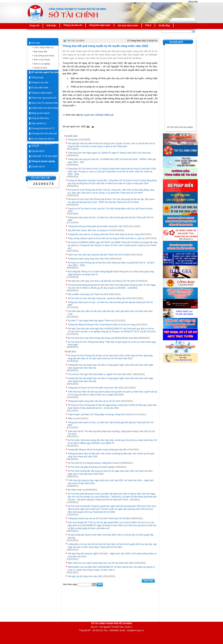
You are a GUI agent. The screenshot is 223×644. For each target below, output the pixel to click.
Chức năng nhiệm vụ (44, 47)
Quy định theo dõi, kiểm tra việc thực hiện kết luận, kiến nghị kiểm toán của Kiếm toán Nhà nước (110, 313)
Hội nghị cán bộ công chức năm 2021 (85, 576)
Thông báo (73, 140)
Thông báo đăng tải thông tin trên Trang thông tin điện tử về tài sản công (101, 325)
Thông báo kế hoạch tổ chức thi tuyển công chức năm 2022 (96, 388)
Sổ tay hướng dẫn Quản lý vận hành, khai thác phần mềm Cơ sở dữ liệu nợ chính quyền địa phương (111, 536)
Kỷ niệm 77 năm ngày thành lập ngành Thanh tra (91, 321)
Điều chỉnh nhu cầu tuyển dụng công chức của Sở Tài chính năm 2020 (101, 563)
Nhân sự (72, 418)
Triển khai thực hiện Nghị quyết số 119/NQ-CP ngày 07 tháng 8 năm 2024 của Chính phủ (109, 153)
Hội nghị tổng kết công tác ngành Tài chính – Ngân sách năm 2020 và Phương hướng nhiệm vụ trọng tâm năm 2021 (112, 555)
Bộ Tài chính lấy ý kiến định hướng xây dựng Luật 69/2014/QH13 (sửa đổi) (103, 338)
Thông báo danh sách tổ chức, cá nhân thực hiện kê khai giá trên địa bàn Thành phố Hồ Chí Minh (111, 219)
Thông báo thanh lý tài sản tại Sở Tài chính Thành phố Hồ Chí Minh (99, 518)
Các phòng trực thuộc (44, 56)
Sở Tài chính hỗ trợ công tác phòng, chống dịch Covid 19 (94, 463)
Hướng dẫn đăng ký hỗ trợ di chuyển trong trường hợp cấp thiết (97, 450)
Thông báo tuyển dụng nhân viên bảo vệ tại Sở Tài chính (94, 401)
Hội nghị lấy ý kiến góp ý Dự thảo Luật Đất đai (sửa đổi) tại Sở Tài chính (101, 281)
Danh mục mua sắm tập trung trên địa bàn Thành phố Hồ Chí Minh (99, 255)
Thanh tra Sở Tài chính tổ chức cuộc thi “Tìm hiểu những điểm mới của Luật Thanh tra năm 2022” (110, 210)
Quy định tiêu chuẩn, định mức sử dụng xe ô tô (90, 230)
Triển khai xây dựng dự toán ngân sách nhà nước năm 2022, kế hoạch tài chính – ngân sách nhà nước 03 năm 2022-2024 (111, 482)
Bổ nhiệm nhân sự (76, 490)
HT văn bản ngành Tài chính (45, 72)
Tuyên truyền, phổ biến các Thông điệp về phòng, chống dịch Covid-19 (101, 414)
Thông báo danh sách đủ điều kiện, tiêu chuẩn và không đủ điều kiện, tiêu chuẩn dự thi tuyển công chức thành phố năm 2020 (111, 455)
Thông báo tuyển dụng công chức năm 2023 (88, 259)
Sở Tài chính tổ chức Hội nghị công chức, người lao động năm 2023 (99, 298)
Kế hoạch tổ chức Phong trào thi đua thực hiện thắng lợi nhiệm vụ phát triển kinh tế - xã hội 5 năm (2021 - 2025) (111, 264)
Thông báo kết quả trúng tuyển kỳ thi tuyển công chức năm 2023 (98, 226)
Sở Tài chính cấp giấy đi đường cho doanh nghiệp (91, 467)
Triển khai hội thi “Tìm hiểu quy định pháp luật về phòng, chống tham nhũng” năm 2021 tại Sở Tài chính (111, 433)
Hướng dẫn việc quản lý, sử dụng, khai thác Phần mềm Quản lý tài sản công (103, 234)
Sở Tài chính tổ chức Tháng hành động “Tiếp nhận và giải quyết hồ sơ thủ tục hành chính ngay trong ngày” (112, 343)
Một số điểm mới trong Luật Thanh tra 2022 (88, 294)
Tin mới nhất (176, 42)
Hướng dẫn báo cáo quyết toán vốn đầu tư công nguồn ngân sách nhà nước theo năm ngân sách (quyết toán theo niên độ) (111, 366)
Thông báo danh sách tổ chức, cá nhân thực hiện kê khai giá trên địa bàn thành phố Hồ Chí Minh (110, 304)
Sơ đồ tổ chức (41, 68)
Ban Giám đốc (41, 52)
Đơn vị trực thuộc (42, 60)
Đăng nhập (193, 2)
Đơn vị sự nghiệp (42, 64)
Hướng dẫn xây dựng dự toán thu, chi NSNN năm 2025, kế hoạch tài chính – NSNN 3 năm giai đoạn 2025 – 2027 (112, 161)
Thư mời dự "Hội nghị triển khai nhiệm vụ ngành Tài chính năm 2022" (100, 374)
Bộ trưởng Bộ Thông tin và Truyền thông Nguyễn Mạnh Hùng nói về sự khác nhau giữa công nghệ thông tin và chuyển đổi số (111, 273)
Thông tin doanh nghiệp (43, 161)
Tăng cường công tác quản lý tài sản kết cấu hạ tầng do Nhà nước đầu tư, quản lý (106, 238)
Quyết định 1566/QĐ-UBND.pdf (99, 115)
